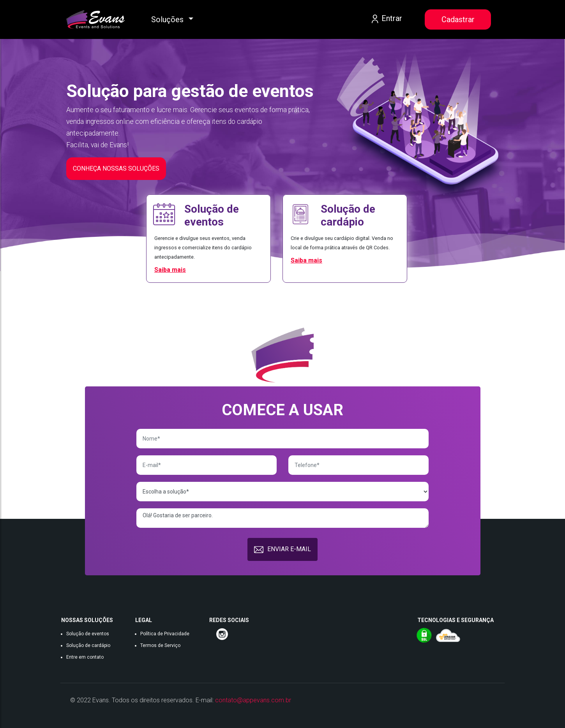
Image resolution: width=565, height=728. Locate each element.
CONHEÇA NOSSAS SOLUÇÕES (116, 168)
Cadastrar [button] (458, 19)
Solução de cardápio (88, 645)
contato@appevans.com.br (253, 700)
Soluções (168, 19)
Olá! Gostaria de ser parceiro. (282, 518)
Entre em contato (85, 657)
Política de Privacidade (165, 634)
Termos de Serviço (160, 645)
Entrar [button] (386, 19)
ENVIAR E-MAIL (282, 550)
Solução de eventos (88, 634)
